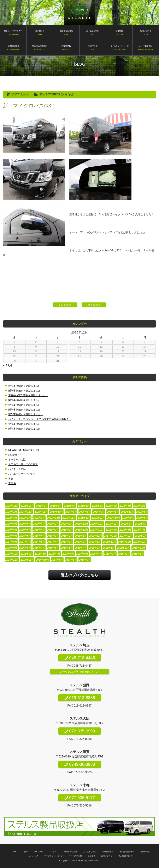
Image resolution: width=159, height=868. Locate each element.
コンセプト (53, 852)
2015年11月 (139, 548)
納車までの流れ (71, 852)
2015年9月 (26, 554)
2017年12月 (95, 536)
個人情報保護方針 (126, 856)
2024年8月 (85, 512)
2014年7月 (85, 560)
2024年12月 (26, 512)
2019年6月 (11, 530)
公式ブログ (33, 856)
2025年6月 (84, 506)
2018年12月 (82, 530)
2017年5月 (39, 542)
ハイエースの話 (17, 469)
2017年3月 (67, 542)
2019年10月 (112, 524)
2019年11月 (97, 524)
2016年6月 (53, 548)
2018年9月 (111, 530)
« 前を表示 (65, 305)
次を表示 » (94, 305)
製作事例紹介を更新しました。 (26, 386)
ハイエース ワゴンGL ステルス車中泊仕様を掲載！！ (40, 419)
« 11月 (8, 365)
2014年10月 (42, 560)
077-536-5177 (79, 798)
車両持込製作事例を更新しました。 (28, 395)
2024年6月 (113, 512)
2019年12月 (82, 524)
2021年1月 (84, 518)
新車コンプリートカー (33, 852)
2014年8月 (71, 560)
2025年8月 (56, 506)
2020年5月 (25, 524)
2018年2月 (67, 536)
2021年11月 (69, 518)
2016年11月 (125, 542)
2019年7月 (141, 524)
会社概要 (92, 856)
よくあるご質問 (90, 852)
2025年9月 (42, 506)
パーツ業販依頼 (75, 856)
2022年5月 (142, 512)
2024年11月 (41, 512)
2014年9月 (57, 560)
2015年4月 (96, 554)
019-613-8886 (79, 698)
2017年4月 (53, 542)
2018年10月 (97, 530)
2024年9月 (71, 512)
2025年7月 (70, 506)
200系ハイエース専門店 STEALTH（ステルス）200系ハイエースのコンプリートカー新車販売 (80, 13)
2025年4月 (111, 506)
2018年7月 (139, 530)
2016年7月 (39, 548)
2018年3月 (53, 536)
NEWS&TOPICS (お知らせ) (57, 94)
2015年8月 (40, 554)
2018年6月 (11, 536)
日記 (11, 479)
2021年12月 (54, 518)
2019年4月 (39, 530)
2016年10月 (140, 542)
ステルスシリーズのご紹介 (23, 464)
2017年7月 (25, 542)
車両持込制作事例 (127, 852)
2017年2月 (81, 542)
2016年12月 (109, 542)
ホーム (15, 852)
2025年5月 (97, 506)
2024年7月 (99, 512)
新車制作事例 (108, 852)
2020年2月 (53, 524)
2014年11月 (27, 560)
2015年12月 (123, 548)
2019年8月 (127, 524)
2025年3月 (125, 506)
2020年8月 (142, 518)
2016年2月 (95, 548)
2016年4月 (81, 548)
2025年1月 (11, 512)
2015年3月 (110, 554)
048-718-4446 (79, 658)
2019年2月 (53, 530)
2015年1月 (138, 554)
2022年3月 (11, 518)
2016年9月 (11, 548)
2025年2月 (139, 506)
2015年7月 (54, 554)
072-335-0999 (79, 731)
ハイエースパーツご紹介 (22, 474)
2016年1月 (109, 548)
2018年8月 (125, 530)
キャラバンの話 (17, 460)
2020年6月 (11, 524)
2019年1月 (67, 530)
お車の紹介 (14, 455)
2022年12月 (128, 512)
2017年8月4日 (20, 94)
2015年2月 (124, 554)
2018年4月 (39, 536)
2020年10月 (113, 518)
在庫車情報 (145, 852)
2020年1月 (67, 524)
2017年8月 (11, 542)
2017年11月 (111, 536)
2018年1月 (81, 536)
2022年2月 (25, 518)
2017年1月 (95, 542)
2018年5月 (25, 536)
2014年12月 (12, 560)
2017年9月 (141, 536)
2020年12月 (98, 518)
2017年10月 (126, 536)
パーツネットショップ (53, 856)
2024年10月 (57, 512)
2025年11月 (12, 506)
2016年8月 (25, 548)
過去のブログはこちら (79, 575)
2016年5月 (67, 548)
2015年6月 (68, 554)
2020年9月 (128, 518)
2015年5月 (82, 554)
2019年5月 (25, 530)
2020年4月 (39, 524)
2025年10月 (27, 506)
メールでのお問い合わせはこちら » (79, 672)
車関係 (12, 483)
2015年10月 (12, 554)
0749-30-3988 (79, 764)
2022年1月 (39, 518)
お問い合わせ (107, 856)
